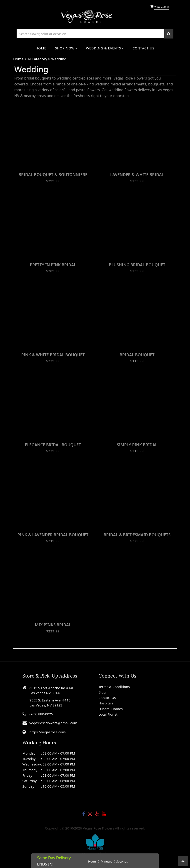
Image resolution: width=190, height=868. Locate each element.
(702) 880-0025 (41, 714)
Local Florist (108, 714)
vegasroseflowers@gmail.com (53, 723)
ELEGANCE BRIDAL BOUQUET (53, 445)
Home (41, 48)
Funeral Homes (111, 709)
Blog (102, 692)
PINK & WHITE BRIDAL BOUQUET (53, 355)
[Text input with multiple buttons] (90, 34)
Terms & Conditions (114, 687)
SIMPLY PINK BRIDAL (137, 445)
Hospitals (106, 703)
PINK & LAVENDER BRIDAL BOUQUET (53, 535)
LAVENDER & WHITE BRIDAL (137, 175)
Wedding (59, 59)
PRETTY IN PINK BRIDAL (53, 265)
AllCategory (37, 59)
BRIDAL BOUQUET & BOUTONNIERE (53, 175)
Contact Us (143, 48)
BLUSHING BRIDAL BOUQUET (137, 265)
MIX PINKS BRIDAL (53, 625)
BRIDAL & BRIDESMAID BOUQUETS (137, 535)
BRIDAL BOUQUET (137, 355)
